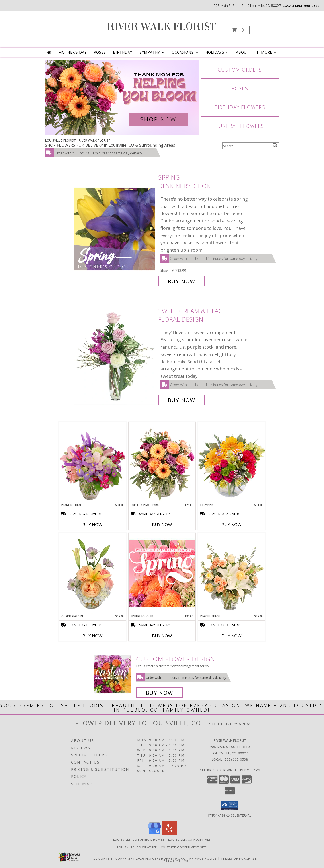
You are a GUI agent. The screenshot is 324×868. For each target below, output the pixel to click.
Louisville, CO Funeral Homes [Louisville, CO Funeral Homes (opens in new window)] (139, 839)
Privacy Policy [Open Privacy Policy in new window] (203, 858)
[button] (238, 30)
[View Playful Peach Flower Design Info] (232, 574)
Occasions (185, 52)
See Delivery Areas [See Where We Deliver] (231, 724)
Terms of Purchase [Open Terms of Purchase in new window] (239, 858)
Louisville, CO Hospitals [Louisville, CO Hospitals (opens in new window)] (190, 839)
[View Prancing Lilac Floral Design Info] (92, 462)
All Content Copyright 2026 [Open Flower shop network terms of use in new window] (118, 858)
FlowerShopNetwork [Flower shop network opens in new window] (165, 858)
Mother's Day (73, 52)
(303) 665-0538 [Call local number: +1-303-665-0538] (307, 6)
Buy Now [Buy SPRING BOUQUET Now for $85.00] (162, 636)
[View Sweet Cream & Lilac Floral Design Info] (115, 355)
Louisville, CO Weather (137, 847)
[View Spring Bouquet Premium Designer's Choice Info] (162, 573)
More (269, 52)
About (245, 52)
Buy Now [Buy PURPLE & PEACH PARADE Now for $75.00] (162, 525)
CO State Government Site (184, 847)
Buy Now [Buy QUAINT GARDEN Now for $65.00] (92, 636)
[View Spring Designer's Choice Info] (115, 229)
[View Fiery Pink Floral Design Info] (232, 462)
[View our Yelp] (170, 834)
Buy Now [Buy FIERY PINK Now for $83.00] (232, 525)
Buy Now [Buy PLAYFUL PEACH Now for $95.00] (232, 636)
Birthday (123, 52)
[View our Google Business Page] (154, 834)
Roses (100, 52)
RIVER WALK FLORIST (162, 27)
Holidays (217, 52)
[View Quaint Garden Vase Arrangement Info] (92, 574)
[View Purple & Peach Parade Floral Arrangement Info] (162, 462)
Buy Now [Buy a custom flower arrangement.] (159, 693)
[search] (275, 145)
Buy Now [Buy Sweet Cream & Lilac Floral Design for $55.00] (181, 400)
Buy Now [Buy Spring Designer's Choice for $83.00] (181, 281)
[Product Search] (246, 146)
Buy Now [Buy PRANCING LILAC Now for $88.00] (92, 525)
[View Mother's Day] (122, 98)
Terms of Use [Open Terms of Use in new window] (176, 861)
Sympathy (153, 52)
